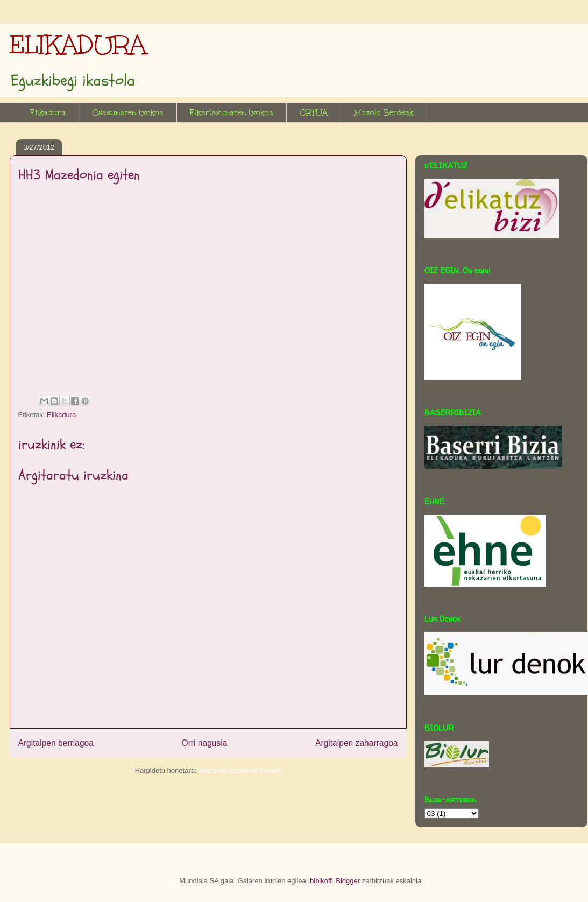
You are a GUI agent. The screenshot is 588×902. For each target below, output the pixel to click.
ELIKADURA (78, 45)
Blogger (348, 881)
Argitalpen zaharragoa (356, 743)
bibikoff (321, 881)
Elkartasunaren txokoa (232, 113)
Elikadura (48, 113)
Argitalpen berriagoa (56, 743)
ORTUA (314, 113)
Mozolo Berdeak (384, 113)
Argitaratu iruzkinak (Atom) (239, 770)
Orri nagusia (205, 743)
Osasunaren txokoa (128, 113)
